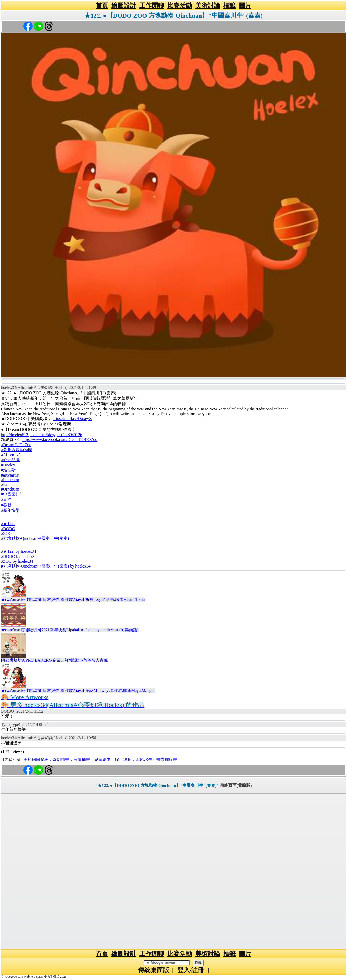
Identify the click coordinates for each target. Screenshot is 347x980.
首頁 (102, 5)
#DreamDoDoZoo (16, 445)
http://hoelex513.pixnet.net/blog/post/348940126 (42, 435)
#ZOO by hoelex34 (17, 561)
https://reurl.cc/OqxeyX (72, 419)
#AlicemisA (11, 455)
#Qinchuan (10, 489)
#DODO (8, 529)
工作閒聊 (152, 5)
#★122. (8, 524)
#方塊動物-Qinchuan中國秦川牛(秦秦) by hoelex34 (46, 566)
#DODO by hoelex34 (19, 556)
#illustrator (10, 480)
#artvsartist (10, 475)
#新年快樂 (10, 510)
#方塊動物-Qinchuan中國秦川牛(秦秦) (35, 538)
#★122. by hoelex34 (19, 551)
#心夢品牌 (10, 460)
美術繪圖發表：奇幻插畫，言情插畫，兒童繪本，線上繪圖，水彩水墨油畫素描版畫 (100, 759)
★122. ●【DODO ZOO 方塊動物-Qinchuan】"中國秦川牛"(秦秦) (173, 16)
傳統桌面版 (154, 970)
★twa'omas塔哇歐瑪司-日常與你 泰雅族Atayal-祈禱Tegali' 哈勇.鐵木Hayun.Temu (73, 600)
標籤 (230, 5)
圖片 (245, 5)
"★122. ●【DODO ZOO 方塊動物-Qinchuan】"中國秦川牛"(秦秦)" (157, 785)
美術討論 (208, 5)
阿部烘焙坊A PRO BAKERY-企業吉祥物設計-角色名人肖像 (54, 660)
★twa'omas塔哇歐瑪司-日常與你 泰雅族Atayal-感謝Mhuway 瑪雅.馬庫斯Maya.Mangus (78, 691)
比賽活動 (180, 5)
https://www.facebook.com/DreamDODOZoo (59, 440)
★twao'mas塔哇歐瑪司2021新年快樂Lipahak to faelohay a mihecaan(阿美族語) (70, 630)
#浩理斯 (8, 470)
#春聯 (6, 505)
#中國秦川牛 (12, 494)
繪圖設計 (124, 5)
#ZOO (6, 533)
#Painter (8, 484)
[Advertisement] (173, 871)
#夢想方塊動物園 (17, 450)
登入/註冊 (191, 970)
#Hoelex (8, 465)
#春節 (6, 499)
